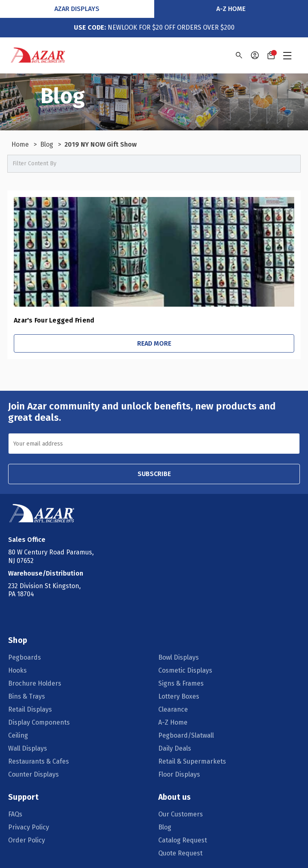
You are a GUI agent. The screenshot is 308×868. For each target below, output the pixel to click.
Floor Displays (179, 774)
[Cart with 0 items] (271, 55)
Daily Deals (175, 748)
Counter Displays (33, 774)
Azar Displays (77, 9)
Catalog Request (183, 840)
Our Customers (181, 814)
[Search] (238, 55)
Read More (154, 343)
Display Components (39, 722)
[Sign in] (255, 55)
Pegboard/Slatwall (186, 735)
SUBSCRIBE (154, 474)
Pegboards (25, 657)
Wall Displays (28, 748)
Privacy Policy (29, 827)
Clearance (173, 709)
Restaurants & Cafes (39, 761)
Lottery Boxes (179, 696)
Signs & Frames (181, 683)
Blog (165, 827)
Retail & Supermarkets (192, 761)
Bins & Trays (27, 696)
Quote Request (180, 853)
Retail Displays (30, 709)
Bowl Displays (179, 657)
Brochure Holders (35, 683)
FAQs (15, 814)
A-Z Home (231, 9)
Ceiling (18, 735)
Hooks (17, 670)
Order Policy (27, 840)
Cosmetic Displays (185, 670)
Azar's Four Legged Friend (54, 320)
